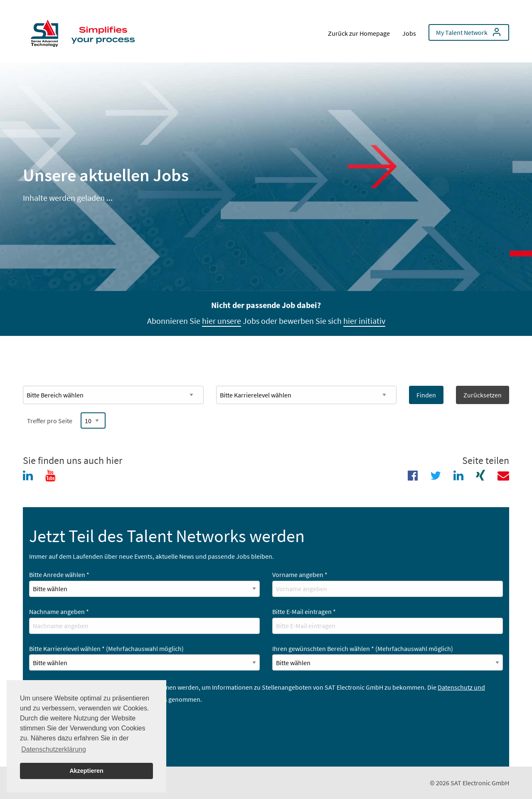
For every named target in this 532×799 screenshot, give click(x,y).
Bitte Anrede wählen (59, 575)
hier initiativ (364, 321)
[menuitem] (85, 31)
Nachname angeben (59, 612)
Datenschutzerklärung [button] (54, 749)
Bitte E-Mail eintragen (304, 612)
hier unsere (222, 321)
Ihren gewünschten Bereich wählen (363, 649)
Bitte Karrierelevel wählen (106, 649)
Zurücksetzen (483, 395)
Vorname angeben (300, 575)
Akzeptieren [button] (86, 771)
